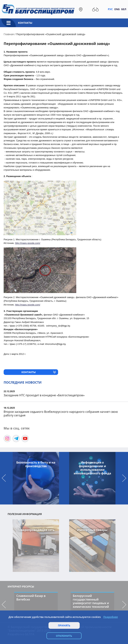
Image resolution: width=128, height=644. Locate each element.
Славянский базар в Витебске (31, 598)
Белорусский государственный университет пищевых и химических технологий (91, 601)
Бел (124, 9)
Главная (9, 34)
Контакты (25, 23)
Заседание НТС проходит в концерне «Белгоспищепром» (44, 395)
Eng (117, 9)
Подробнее (111, 617)
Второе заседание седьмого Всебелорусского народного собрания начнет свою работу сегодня (61, 414)
